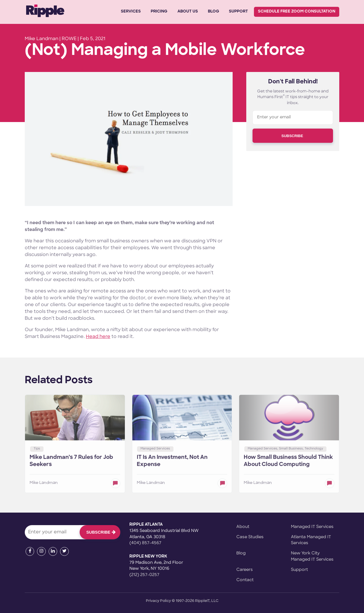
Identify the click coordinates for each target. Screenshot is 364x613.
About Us (188, 12)
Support (238, 12)
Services (131, 12)
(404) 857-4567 (145, 543)
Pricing (159, 12)
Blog (214, 12)
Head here (98, 337)
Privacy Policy (158, 601)
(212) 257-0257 (144, 575)
